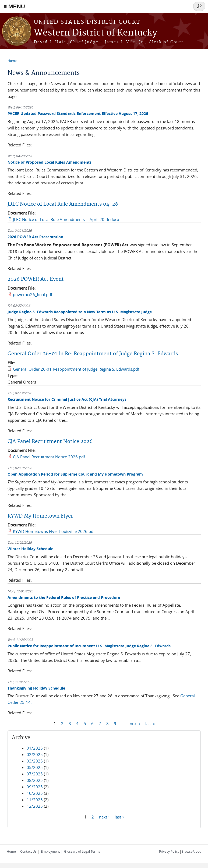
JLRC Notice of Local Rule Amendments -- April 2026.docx (66, 219)
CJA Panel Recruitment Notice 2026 (50, 442)
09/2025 (35, 787)
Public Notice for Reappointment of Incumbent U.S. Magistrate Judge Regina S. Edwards (89, 646)
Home (12, 61)
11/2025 (35, 800)
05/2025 (35, 767)
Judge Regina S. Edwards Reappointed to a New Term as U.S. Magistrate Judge (80, 312)
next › (135, 723)
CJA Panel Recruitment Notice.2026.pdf (49, 457)
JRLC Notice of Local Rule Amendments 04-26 (63, 204)
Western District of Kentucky (96, 33)
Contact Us (28, 851)
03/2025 (35, 761)
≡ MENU (14, 6)
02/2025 (35, 754)
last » (150, 723)
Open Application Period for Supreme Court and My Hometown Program (75, 474)
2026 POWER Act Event (36, 279)
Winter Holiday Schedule (30, 549)
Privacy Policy (169, 851)
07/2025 (35, 774)
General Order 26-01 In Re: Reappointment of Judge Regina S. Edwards (93, 354)
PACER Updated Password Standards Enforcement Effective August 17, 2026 (78, 113)
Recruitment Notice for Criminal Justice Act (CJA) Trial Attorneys (67, 399)
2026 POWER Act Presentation (35, 237)
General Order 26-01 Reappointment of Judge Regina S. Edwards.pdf (76, 369)
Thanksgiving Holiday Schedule (36, 688)
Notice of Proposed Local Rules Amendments (50, 162)
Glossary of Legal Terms (82, 851)
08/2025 (35, 780)
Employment (50, 851)
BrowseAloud (191, 851)
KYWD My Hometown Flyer (40, 516)
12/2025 (35, 806)
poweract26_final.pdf (33, 294)
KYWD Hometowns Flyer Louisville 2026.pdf (54, 531)
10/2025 (35, 793)
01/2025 (35, 748)
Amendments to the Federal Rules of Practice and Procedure (64, 597)
